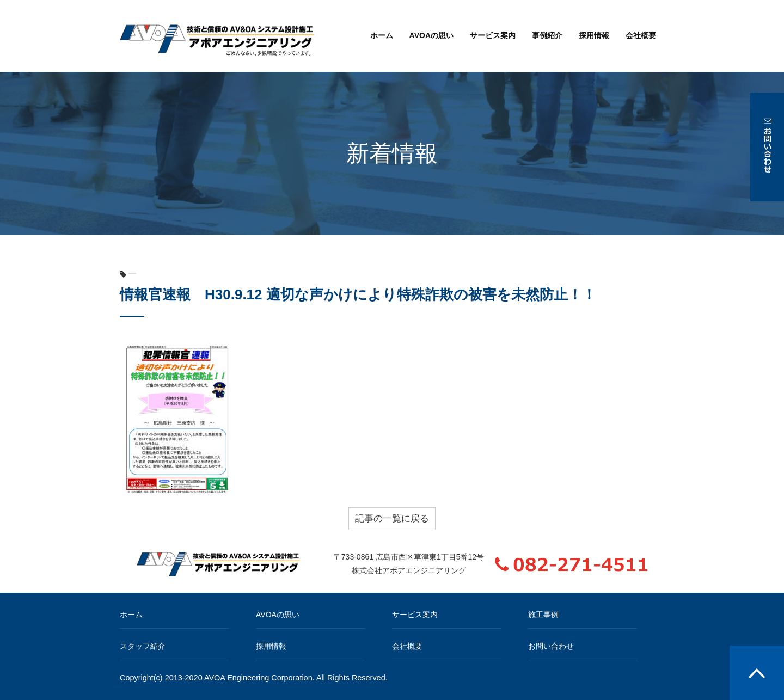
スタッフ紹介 (143, 646)
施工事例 (543, 615)
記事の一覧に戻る (392, 518)
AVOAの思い (431, 35)
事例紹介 (547, 35)
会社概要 (641, 35)
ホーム (382, 35)
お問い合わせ (551, 646)
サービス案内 (493, 35)
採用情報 (594, 35)
